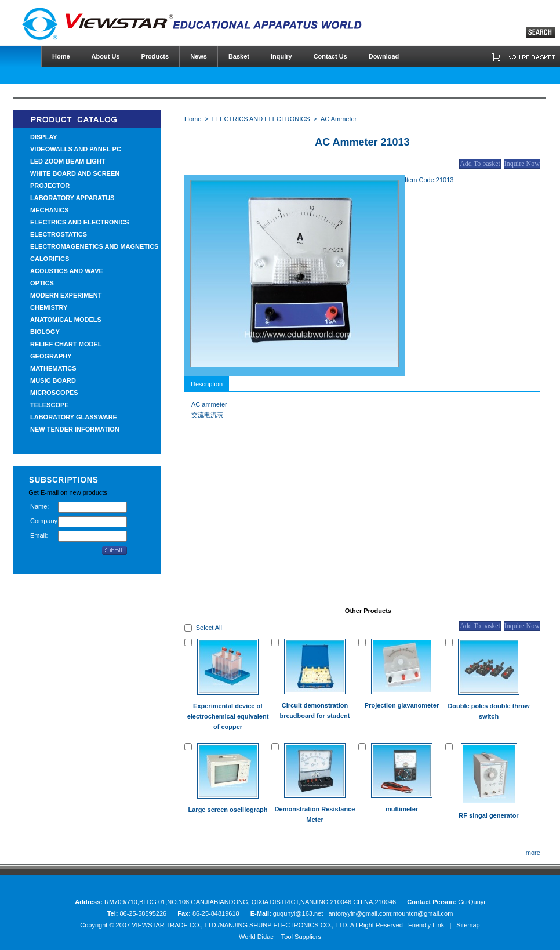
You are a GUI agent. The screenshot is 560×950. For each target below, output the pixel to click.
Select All (209, 628)
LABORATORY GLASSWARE (74, 417)
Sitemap (468, 925)
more (533, 853)
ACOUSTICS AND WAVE (67, 271)
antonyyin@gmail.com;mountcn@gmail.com (390, 913)
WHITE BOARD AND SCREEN (75, 173)
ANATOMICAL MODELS (66, 320)
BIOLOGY (45, 332)
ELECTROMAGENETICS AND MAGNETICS (94, 246)
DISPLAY (44, 137)
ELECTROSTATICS (59, 234)
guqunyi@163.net (299, 913)
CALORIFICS (50, 259)
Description (207, 384)
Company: (44, 521)
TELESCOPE (50, 405)
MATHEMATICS (53, 368)
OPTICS (42, 283)
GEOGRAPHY (51, 356)
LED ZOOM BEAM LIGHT (68, 161)
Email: (39, 535)
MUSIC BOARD (53, 380)
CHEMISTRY (49, 307)
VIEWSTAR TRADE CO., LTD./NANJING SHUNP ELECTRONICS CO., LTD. (240, 925)
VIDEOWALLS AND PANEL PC (76, 149)
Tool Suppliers (301, 937)
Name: (39, 506)
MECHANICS (50, 210)
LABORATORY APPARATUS (72, 198)
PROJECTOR (50, 186)
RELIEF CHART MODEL (66, 344)
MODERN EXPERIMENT (66, 295)
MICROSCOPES (54, 393)
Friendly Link (426, 925)
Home (193, 119)
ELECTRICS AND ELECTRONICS (80, 222)
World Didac (256, 937)
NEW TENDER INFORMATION (75, 429)
